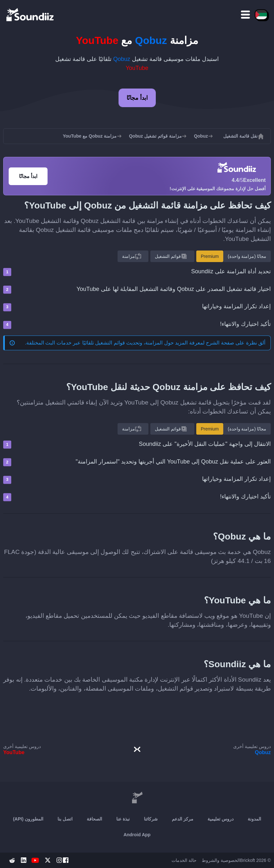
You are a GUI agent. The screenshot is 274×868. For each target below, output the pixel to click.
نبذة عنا (123, 819)
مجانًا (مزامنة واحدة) (247, 256)
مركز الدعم (183, 819)
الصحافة (94, 819)
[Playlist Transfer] (31, 14)
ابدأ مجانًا (137, 98)
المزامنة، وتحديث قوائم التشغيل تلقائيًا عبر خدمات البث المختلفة (95, 343)
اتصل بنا (65, 819)
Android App (137, 835)
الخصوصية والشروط (221, 860)
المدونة (254, 819)
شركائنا (151, 819)
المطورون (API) (28, 819)
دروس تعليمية (221, 819)
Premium (210, 256)
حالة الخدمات (184, 860)
